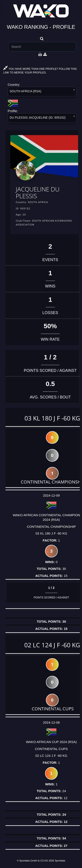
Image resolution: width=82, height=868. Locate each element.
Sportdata (60, 861)
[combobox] (42, 92)
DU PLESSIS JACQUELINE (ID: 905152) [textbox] (38, 118)
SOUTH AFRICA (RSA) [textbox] (25, 91)
